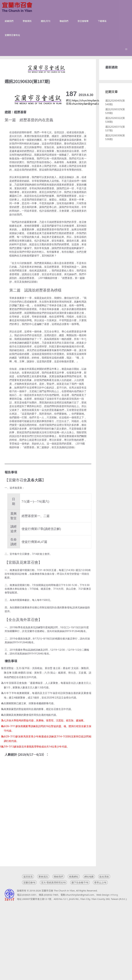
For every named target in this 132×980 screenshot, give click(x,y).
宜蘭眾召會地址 (12, 35)
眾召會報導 (83, 21)
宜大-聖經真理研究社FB (53, 882)
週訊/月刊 (45, 21)
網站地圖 (89, 877)
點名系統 (104, 877)
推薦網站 (74, 877)
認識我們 (9, 21)
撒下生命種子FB (80, 882)
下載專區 (102, 21)
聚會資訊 (27, 21)
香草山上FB (100, 882)
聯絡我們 (64, 21)
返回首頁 (28, 877)
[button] (126, 49)
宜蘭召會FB (29, 882)
